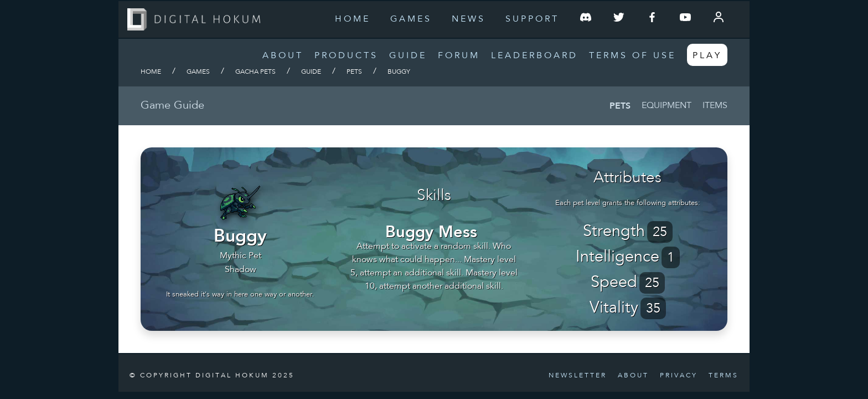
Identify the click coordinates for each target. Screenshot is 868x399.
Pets (354, 72)
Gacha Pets (255, 72)
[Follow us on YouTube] (685, 19)
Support (532, 19)
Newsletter (578, 376)
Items (715, 106)
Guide (408, 56)
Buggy (399, 72)
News (469, 19)
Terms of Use (632, 56)
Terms (724, 376)
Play (707, 56)
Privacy (679, 376)
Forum (459, 56)
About (283, 56)
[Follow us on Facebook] (652, 19)
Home (353, 19)
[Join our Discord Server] (586, 19)
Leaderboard (534, 56)
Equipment (666, 106)
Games (411, 19)
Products (346, 56)
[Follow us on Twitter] (619, 19)
